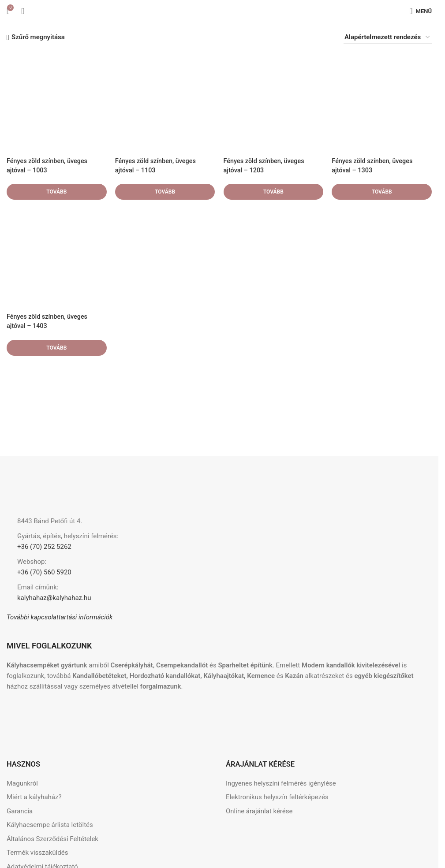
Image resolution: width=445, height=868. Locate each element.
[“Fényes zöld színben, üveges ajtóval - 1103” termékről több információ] (165, 192)
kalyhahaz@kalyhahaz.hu (54, 598)
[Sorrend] (388, 37)
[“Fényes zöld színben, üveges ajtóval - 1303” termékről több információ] (382, 192)
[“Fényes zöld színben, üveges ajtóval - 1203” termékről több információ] (273, 192)
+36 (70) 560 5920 (44, 572)
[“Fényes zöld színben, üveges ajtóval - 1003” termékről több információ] (56, 192)
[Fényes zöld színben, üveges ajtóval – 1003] (56, 102)
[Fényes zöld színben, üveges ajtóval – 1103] (165, 102)
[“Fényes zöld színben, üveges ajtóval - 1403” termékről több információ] (56, 348)
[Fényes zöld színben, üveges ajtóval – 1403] (56, 258)
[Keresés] (23, 11)
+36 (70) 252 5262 (44, 547)
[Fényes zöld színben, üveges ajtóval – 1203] (273, 102)
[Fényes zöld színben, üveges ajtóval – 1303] (382, 102)
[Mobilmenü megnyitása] (421, 11)
